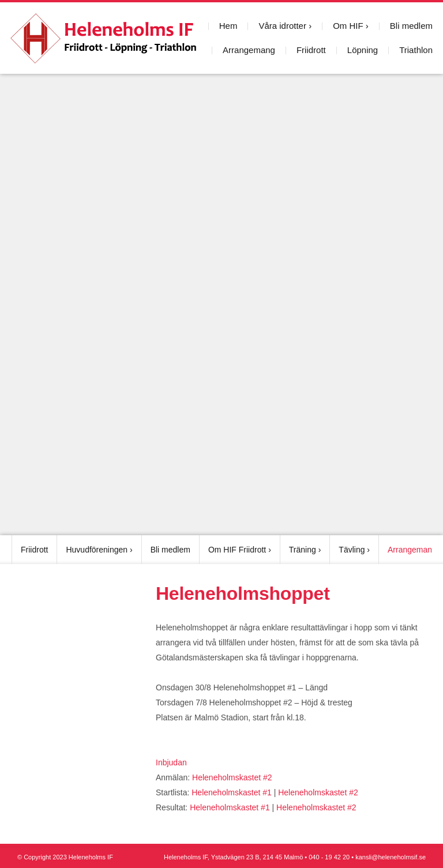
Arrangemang (249, 50)
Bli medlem (411, 26)
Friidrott (311, 50)
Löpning (363, 50)
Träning (303, 550)
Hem (228, 26)
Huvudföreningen (97, 550)
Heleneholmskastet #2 (232, 777)
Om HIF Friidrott (237, 550)
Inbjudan (171, 762)
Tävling (352, 550)
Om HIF (348, 26)
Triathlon (416, 50)
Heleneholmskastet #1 (232, 792)
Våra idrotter (282, 26)
